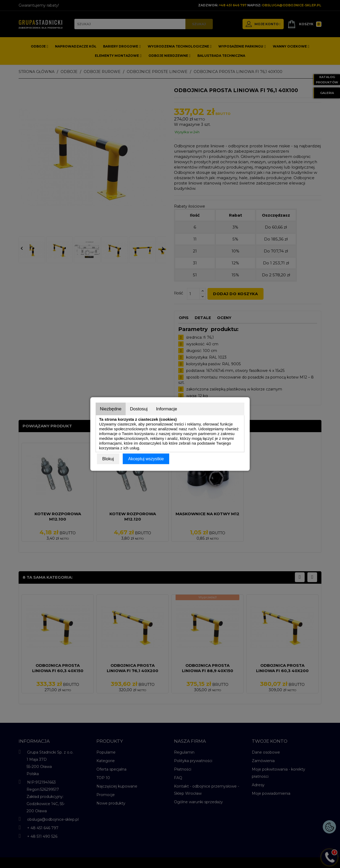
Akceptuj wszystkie (146, 459)
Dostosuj (139, 409)
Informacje (166, 409)
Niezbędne (111, 409)
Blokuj (108, 459)
